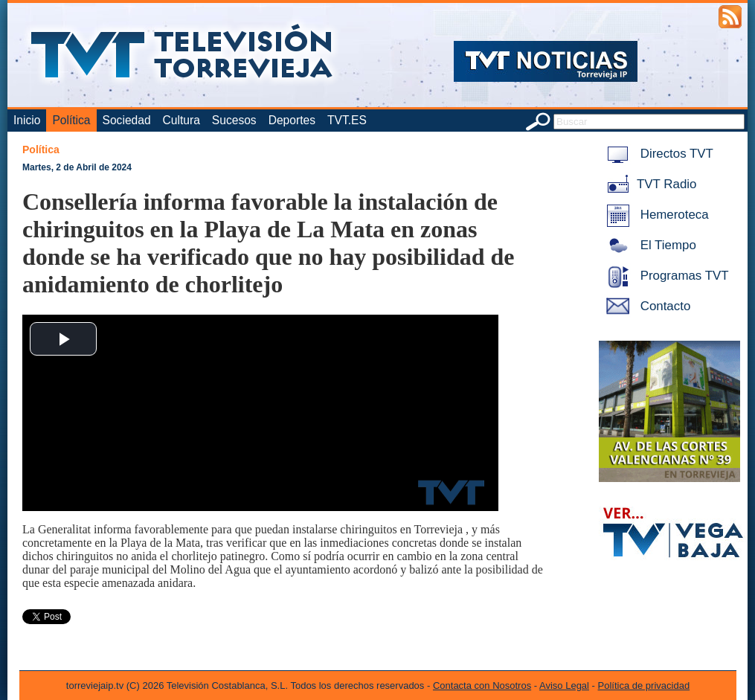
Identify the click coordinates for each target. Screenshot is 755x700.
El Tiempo (649, 245)
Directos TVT (657, 154)
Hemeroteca (655, 215)
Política (71, 120)
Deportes (292, 120)
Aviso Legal (564, 685)
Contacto (646, 306)
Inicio (27, 120)
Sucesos (234, 120)
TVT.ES (347, 120)
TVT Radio (649, 184)
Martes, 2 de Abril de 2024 (77, 167)
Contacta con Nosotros (482, 685)
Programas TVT (665, 276)
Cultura (181, 120)
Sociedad (127, 120)
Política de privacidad (644, 685)
